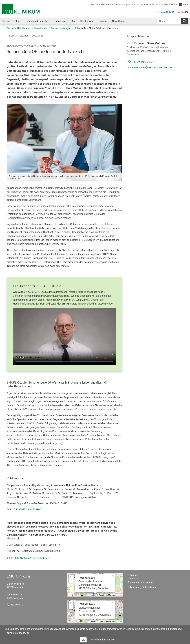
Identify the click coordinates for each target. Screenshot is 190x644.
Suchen (185, 21)
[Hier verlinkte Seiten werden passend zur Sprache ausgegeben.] (183, 4)
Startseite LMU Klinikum (103, 5)
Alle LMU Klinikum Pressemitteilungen (28, 558)
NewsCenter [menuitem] (119, 21)
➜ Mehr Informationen (103, 640)
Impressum (133, 575)
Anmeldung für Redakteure (143, 587)
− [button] (71, 581)
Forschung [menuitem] (59, 21)
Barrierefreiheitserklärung (140, 582)
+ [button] (71, 577)
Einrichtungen (123, 5)
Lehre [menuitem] (73, 21)
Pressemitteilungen (61, 28)
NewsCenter (41, 28)
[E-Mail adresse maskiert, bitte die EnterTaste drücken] (152, 68)
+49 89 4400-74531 (143, 62)
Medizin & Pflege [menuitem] (12, 21)
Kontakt (136, 5)
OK (83, 640)
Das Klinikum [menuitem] (87, 21)
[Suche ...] (169, 21)
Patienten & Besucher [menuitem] (37, 21)
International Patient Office (164, 5)
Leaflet (93, 595)
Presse (145, 5)
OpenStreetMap (105, 595)
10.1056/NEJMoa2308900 (27, 510)
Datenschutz (134, 579)
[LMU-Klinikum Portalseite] (21, 9)
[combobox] (172, 21)
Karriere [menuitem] (103, 21)
